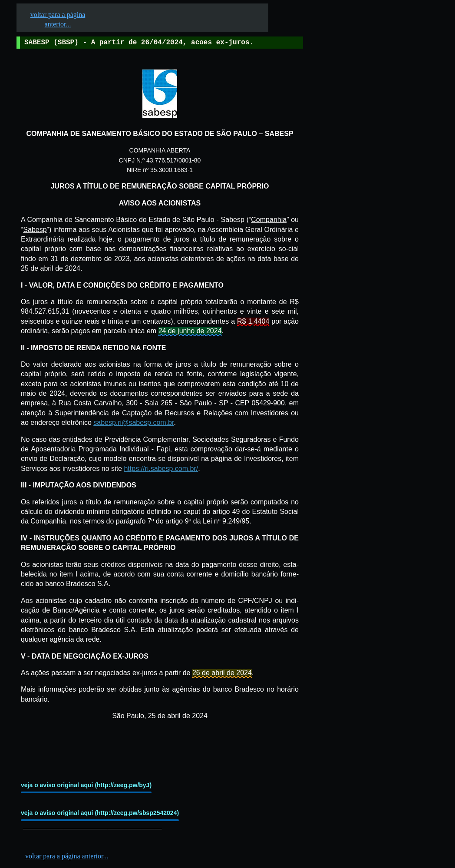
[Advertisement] (369, 270)
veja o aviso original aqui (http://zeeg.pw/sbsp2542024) (100, 813)
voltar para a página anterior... (67, 856)
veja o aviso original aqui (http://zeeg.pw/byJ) (86, 785)
